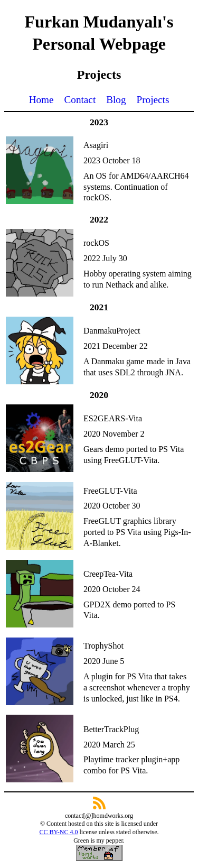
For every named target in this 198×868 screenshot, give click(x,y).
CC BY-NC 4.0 (59, 832)
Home (41, 100)
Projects (153, 100)
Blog (116, 100)
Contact (80, 100)
